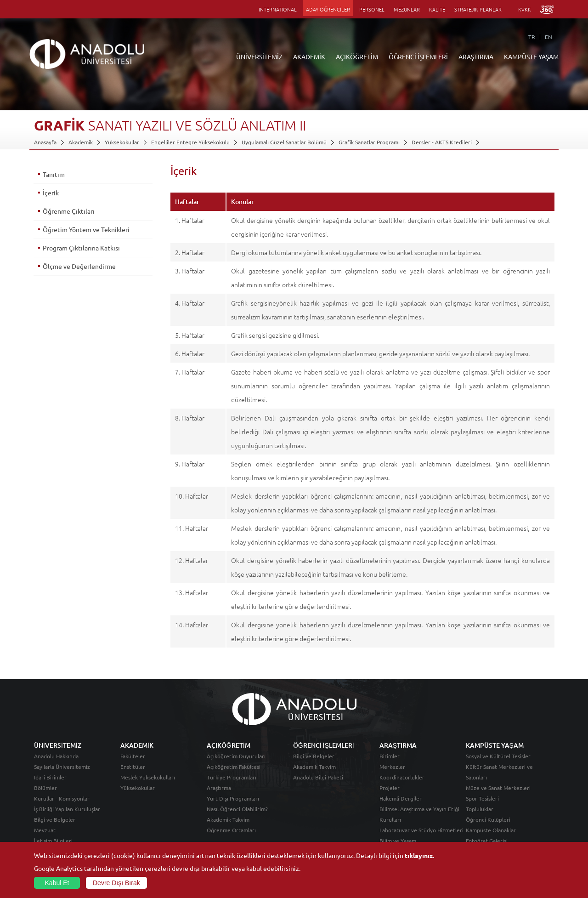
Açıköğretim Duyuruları (236, 756)
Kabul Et (57, 883)
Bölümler (45, 788)
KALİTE (437, 9)
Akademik (81, 142)
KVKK (525, 9)
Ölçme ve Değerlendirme (79, 266)
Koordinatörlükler (402, 777)
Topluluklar (480, 809)
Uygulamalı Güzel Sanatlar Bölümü (284, 142)
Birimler (390, 756)
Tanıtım (54, 174)
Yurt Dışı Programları (233, 798)
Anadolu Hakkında (56, 756)
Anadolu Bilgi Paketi (318, 777)
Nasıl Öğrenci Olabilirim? (237, 809)
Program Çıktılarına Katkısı (81, 248)
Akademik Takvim (228, 819)
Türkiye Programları (232, 777)
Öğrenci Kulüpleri (488, 819)
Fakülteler (133, 756)
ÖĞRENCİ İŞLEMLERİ (418, 57)
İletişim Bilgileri (53, 841)
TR (532, 37)
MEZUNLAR (407, 9)
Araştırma (219, 788)
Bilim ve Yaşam (398, 841)
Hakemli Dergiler (401, 798)
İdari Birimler (50, 777)
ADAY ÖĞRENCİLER (328, 9)
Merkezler (392, 767)
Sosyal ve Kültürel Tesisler (498, 756)
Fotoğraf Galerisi (487, 841)
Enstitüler (133, 767)
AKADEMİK (309, 57)
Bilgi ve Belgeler (55, 819)
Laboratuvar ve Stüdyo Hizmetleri (421, 830)
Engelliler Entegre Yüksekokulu (190, 142)
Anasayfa (45, 142)
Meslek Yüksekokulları (148, 777)
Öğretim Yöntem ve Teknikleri (86, 229)
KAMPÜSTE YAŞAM (531, 57)
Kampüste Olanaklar (491, 830)
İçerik (51, 193)
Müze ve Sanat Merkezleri (498, 788)
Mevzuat (45, 830)
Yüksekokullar (122, 142)
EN (548, 37)
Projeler (390, 788)
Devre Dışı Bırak (116, 883)
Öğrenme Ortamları (231, 830)
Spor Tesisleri (482, 798)
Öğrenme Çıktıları (69, 211)
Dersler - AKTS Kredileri (442, 142)
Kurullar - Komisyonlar (62, 798)
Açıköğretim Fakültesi (234, 767)
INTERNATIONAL (278, 9)
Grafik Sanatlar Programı (369, 142)
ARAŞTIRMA (476, 57)
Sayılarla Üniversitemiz (62, 767)
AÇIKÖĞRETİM (357, 57)
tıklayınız (419, 855)
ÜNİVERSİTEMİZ (259, 57)
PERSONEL (372, 9)
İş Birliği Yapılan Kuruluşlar (67, 809)
